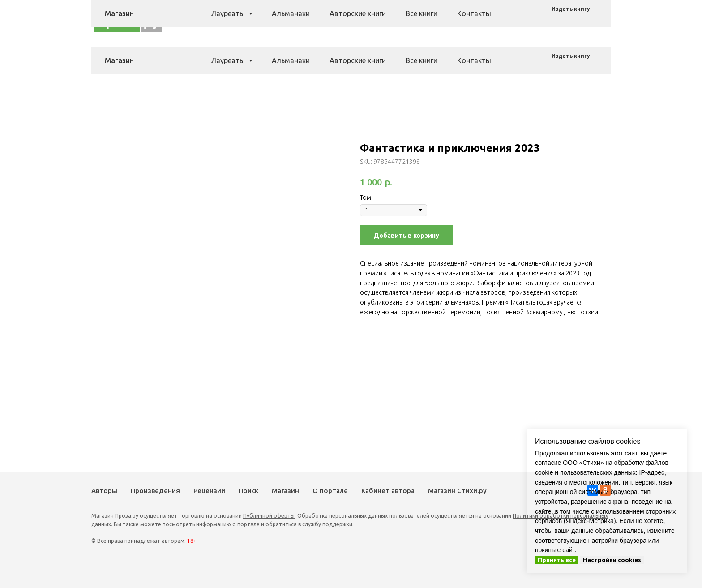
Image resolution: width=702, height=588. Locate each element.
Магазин (435, 19)
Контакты (474, 60)
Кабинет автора (388, 491)
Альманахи (291, 60)
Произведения (326, 19)
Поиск (405, 19)
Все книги (422, 60)
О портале (330, 491)
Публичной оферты (269, 516)
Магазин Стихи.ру (457, 491)
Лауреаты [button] (229, 60)
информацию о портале (228, 524)
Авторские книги (358, 60)
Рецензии (373, 19)
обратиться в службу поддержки (309, 524)
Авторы (283, 19)
